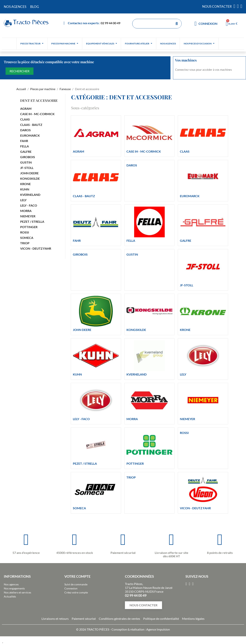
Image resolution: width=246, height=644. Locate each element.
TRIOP (25, 243)
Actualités (10, 596)
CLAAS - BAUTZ (31, 125)
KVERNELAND (30, 195)
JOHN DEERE (29, 173)
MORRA (26, 211)
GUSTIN (26, 162)
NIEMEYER (28, 216)
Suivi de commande (76, 584)
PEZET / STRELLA (32, 221)
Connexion (71, 588)
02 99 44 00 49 (111, 23)
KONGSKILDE (30, 178)
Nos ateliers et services (17, 592)
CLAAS (25, 119)
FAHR (24, 141)
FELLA (25, 146)
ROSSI (25, 232)
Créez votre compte (76, 592)
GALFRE (26, 152)
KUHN (25, 189)
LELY (23, 200)
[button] (143, 605)
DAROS (25, 130)
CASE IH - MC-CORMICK (37, 114)
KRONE (25, 184)
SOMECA (27, 238)
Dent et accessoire (39, 101)
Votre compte (77, 576)
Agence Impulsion (158, 629)
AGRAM (26, 108)
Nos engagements (14, 588)
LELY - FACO (29, 205)
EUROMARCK (30, 135)
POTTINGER (29, 227)
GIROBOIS (28, 157)
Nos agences (11, 584)
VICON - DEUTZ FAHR (36, 248)
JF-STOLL (27, 168)
